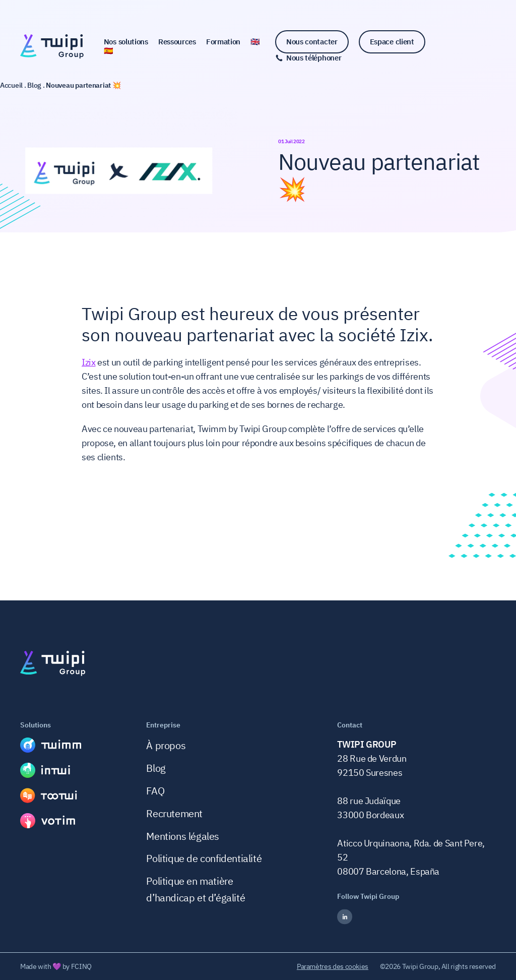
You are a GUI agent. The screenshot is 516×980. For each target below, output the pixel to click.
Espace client (392, 42)
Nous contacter (312, 42)
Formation (223, 42)
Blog (156, 768)
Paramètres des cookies (333, 966)
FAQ (155, 791)
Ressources (177, 42)
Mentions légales (183, 836)
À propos (166, 745)
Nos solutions (126, 42)
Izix (89, 362)
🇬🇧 (255, 42)
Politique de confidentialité (204, 858)
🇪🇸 (109, 51)
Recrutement (174, 813)
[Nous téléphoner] (308, 58)
